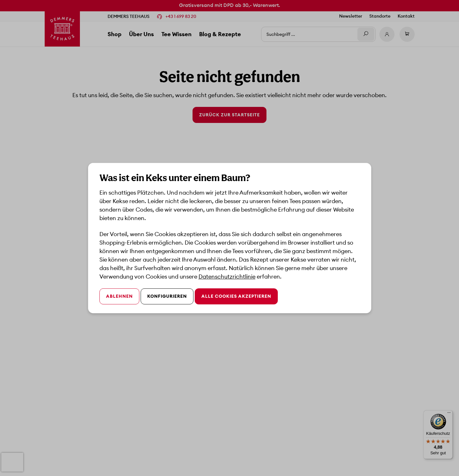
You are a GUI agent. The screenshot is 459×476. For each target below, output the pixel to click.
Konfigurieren (167, 296)
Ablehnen (119, 296)
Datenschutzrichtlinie (227, 277)
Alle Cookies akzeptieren (236, 296)
